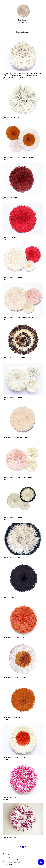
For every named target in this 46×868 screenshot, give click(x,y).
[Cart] (41, 862)
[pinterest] (6, 854)
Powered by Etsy (8, 864)
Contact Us (7, 857)
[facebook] (3, 854)
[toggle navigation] (42, 12)
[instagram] (9, 854)
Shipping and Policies (11, 859)
